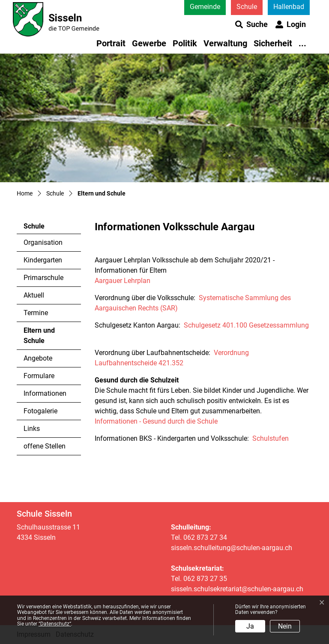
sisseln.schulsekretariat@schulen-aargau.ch (237, 589)
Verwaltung (225, 43)
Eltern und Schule (47, 338)
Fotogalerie (40, 411)
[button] (251, 24)
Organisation (43, 242)
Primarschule (43, 278)
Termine (36, 313)
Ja (250, 626)
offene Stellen (45, 446)
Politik (185, 43)
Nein (285, 626)
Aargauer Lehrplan (123, 281)
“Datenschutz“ (55, 624)
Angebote (38, 358)
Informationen (45, 393)
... (302, 43)
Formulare (39, 376)
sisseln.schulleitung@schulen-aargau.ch (232, 548)
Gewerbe (149, 43)
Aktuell (34, 295)
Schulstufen (271, 438)
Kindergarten (43, 260)
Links (32, 429)
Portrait (111, 43)
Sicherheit (273, 43)
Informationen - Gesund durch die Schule (156, 421)
